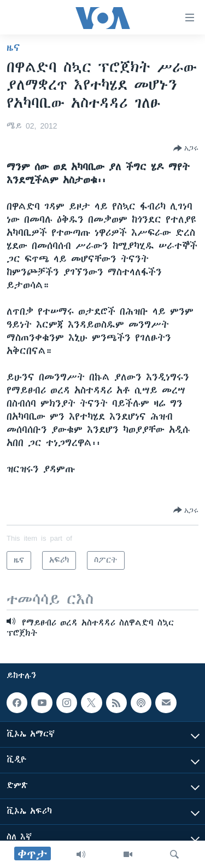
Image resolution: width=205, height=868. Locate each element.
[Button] (186, 148)
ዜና (13, 48)
